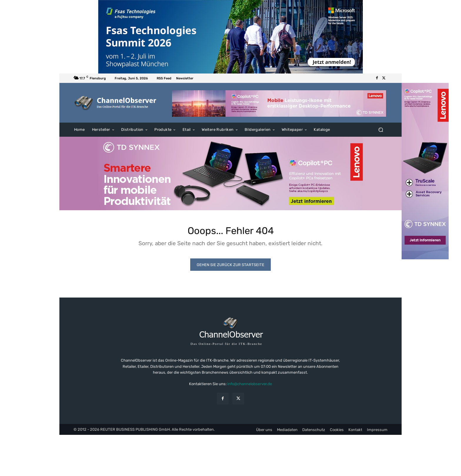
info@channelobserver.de (250, 386)
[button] (381, 130)
